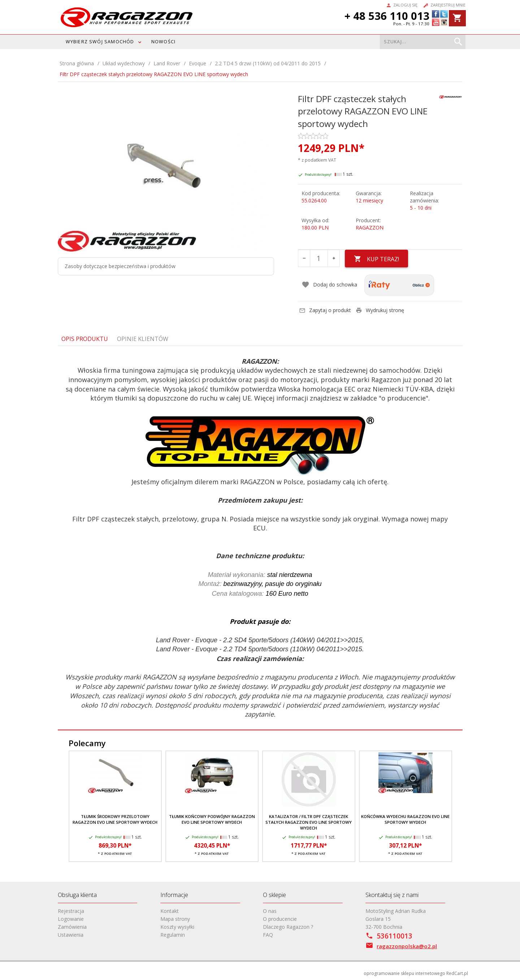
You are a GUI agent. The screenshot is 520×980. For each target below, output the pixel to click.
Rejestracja (71, 911)
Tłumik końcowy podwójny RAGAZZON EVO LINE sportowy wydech (212, 819)
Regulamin (173, 935)
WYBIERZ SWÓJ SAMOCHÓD (100, 42)
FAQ (268, 935)
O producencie (280, 919)
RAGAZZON (370, 227)
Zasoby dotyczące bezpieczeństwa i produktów (120, 266)
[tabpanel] (260, 538)
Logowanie (71, 919)
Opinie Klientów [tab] (143, 339)
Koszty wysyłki (177, 927)
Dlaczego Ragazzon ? (288, 927)
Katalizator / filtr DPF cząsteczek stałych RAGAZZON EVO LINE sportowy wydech (309, 822)
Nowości (163, 42)
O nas (270, 911)
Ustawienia (71, 935)
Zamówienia (72, 927)
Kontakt (170, 911)
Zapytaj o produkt (325, 310)
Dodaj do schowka (329, 285)
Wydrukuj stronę (380, 310)
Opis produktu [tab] (85, 339)
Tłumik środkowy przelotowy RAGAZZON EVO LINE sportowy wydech (115, 819)
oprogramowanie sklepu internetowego (404, 973)
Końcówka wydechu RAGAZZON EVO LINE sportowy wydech (405, 819)
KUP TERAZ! (376, 259)
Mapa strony (175, 919)
